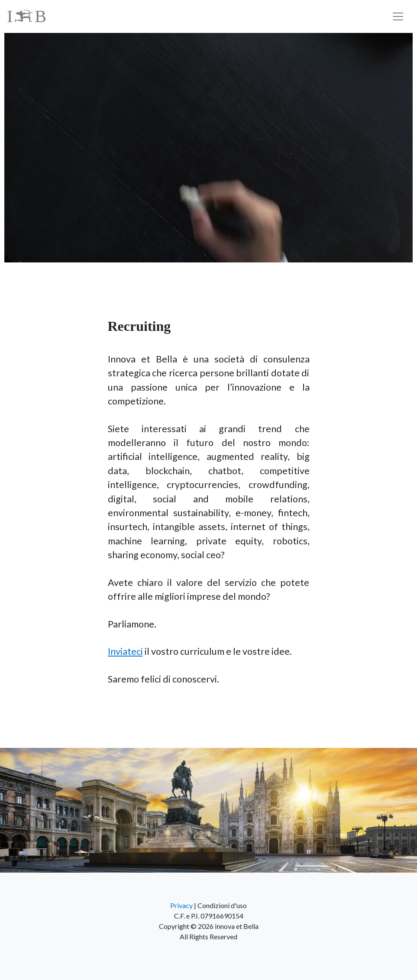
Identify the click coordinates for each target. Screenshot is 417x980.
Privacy (181, 905)
